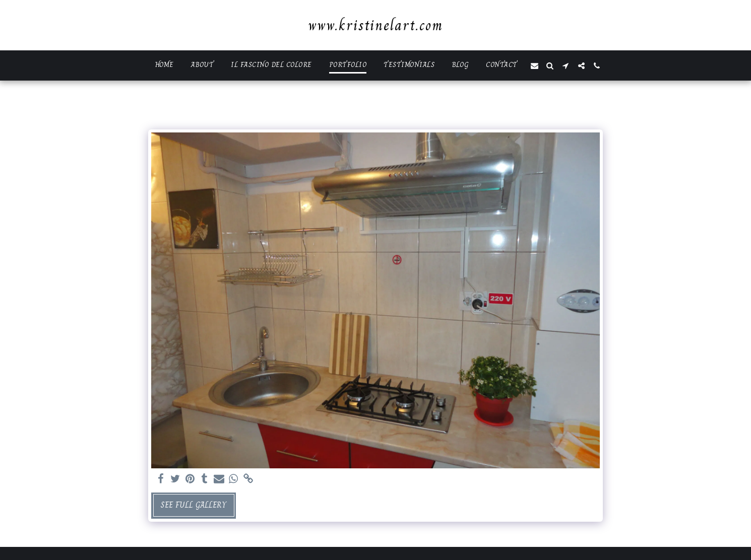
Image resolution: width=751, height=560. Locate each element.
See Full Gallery (194, 505)
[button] (535, 66)
